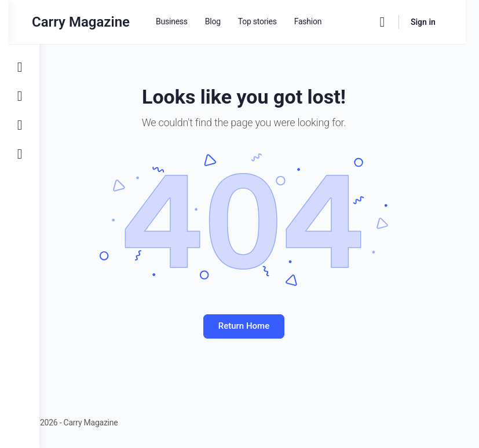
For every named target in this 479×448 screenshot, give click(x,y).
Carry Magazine (111, 22)
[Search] (396, 22)
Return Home (259, 326)
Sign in (436, 22)
